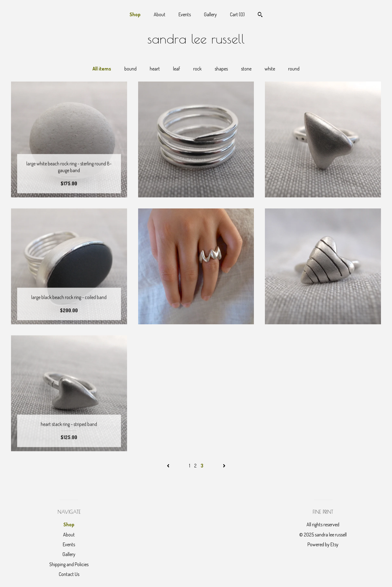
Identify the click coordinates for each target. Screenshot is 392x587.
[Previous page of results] (169, 466)
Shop (135, 14)
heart (155, 69)
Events (185, 14)
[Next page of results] (224, 466)
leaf (177, 69)
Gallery (210, 14)
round (294, 69)
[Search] (260, 15)
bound (130, 69)
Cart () (237, 14)
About (160, 14)
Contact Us (69, 574)
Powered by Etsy (323, 544)
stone (246, 69)
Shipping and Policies (69, 564)
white (270, 69)
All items (102, 69)
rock (197, 69)
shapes (221, 69)
